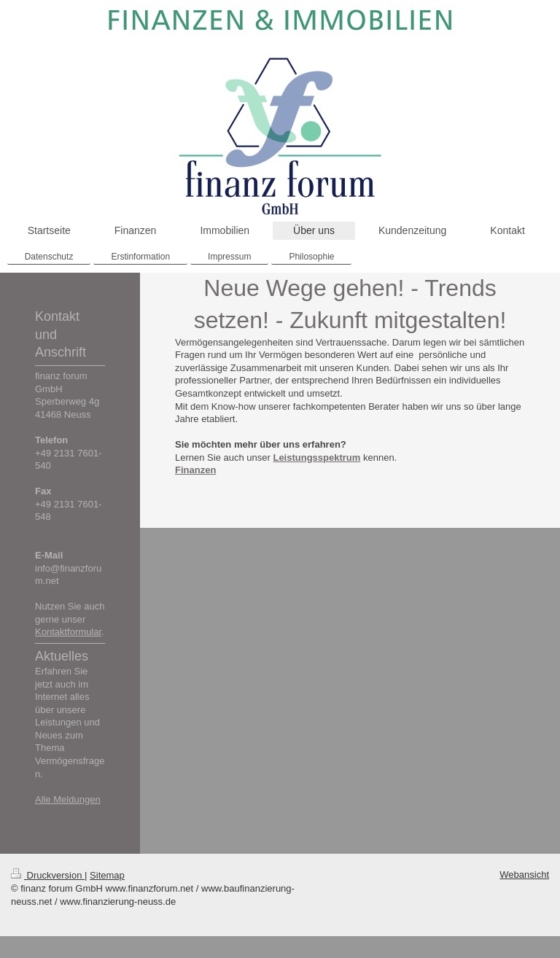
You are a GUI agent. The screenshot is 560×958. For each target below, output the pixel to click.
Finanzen (195, 470)
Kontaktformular (68, 632)
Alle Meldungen (68, 799)
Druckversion (48, 875)
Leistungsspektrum (316, 457)
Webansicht (524, 875)
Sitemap (107, 875)
